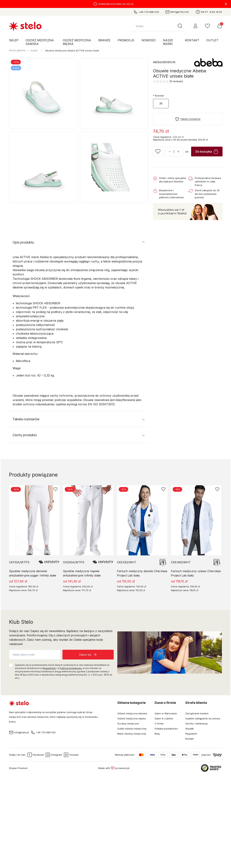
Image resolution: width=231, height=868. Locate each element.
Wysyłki (190, 729)
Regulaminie (49, 668)
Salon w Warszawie (166, 713)
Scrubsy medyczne (128, 724)
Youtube (71, 755)
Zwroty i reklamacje (197, 724)
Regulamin (191, 734)
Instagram (54, 755)
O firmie (159, 724)
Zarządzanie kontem (197, 713)
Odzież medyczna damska (132, 713)
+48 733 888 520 (146, 12)
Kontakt (189, 739)
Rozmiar (159, 96)
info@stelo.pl (177, 12)
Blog (157, 734)
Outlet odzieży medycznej (132, 729)
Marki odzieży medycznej (132, 734)
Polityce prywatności (71, 668)
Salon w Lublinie (164, 718)
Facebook (36, 755)
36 (161, 103)
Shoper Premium (18, 768)
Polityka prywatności (166, 729)
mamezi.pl (124, 768)
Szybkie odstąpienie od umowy (203, 718)
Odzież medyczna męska (131, 718)
